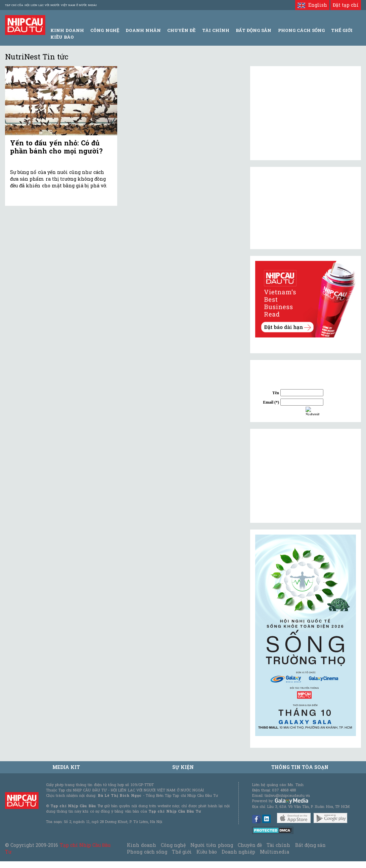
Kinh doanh (141, 845)
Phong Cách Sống (301, 30)
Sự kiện (183, 767)
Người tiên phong (212, 845)
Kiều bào (62, 37)
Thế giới (342, 30)
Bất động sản (254, 30)
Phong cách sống (147, 852)
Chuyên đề (181, 30)
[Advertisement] (306, 476)
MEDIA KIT (66, 767)
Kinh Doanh (67, 30)
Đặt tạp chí (346, 5)
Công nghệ (173, 845)
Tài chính (278, 845)
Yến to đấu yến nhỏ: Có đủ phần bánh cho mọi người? (56, 147)
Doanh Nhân (143, 30)
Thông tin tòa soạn (300, 767)
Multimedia (274, 852)
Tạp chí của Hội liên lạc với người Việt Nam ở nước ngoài (51, 5)
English (312, 5)
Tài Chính (216, 30)
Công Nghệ (105, 30)
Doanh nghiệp (238, 852)
